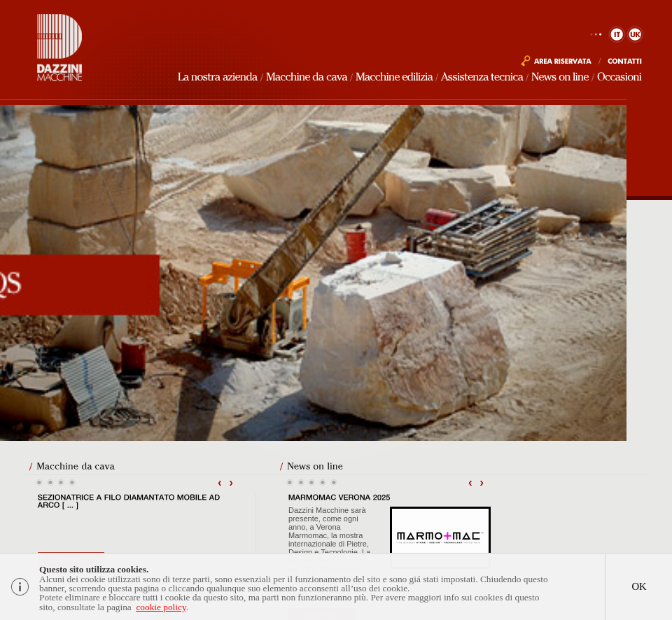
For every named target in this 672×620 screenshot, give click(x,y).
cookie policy (161, 609)
